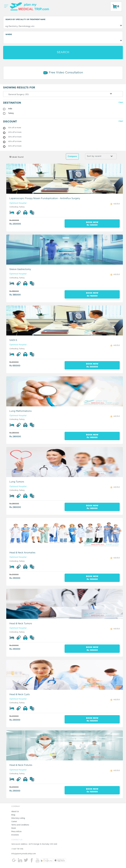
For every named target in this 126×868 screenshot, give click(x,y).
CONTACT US (17, 840)
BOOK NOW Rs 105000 (92, 578)
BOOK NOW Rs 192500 (92, 294)
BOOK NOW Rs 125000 (92, 224)
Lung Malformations (20, 411)
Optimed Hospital (18, 203)
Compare (72, 156)
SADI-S (13, 340)
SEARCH (63, 52)
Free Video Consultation (63, 73)
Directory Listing (18, 818)
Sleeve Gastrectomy (20, 269)
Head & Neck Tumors (21, 624)
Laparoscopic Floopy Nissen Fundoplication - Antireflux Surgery (45, 198)
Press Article (16, 832)
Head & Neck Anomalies (22, 553)
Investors (15, 835)
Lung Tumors (17, 482)
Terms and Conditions (20, 825)
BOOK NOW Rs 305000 (92, 365)
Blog (13, 815)
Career (14, 822)
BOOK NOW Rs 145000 (92, 436)
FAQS (14, 828)
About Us (15, 812)
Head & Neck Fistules (21, 765)
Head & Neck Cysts (20, 694)
